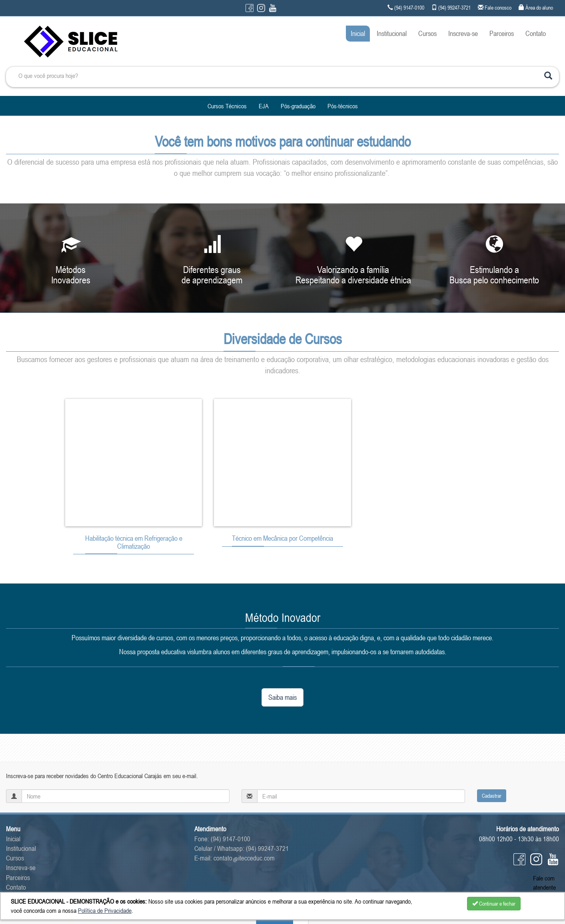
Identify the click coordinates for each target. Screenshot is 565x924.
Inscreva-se (463, 33)
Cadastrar (492, 796)
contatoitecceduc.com (244, 858)
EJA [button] (264, 106)
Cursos (427, 33)
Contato (536, 33)
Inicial (358, 33)
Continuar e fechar (494, 904)
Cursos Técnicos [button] (227, 106)
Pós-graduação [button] (298, 106)
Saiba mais (282, 697)
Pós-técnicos (343, 106)
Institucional (392, 33)
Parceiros (502, 33)
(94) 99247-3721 (267, 848)
